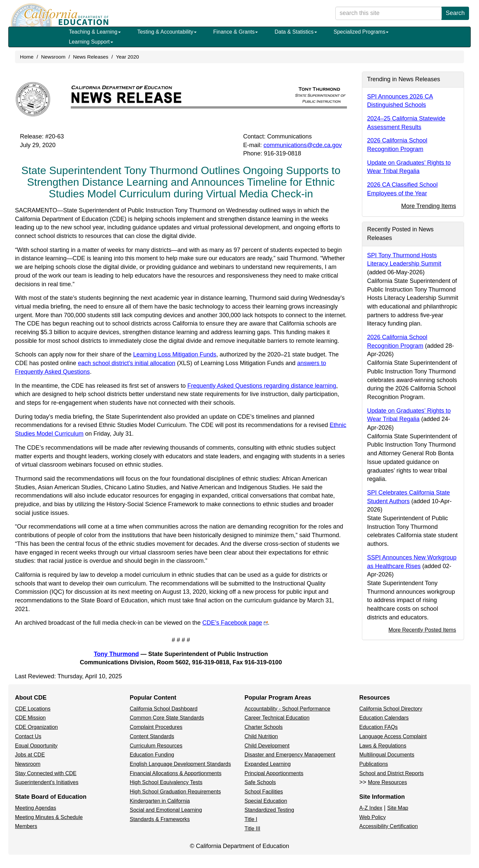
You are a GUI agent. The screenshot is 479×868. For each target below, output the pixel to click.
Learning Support (91, 42)
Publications (374, 764)
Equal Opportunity (36, 746)
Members (26, 826)
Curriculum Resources (156, 746)
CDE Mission (30, 718)
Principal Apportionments (274, 773)
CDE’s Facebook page (235, 623)
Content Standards (152, 736)
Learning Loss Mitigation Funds (175, 354)
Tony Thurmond (116, 654)
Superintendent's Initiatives (47, 782)
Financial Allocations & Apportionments (176, 773)
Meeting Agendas (36, 808)
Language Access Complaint (393, 736)
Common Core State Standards (167, 718)
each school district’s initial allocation (135, 363)
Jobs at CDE (30, 755)
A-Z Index (371, 808)
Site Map (398, 808)
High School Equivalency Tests (166, 782)
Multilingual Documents (387, 755)
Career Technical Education (277, 718)
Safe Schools (260, 782)
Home (27, 57)
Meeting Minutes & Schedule (49, 817)
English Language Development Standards (180, 764)
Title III (252, 829)
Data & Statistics (296, 32)
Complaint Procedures (156, 727)
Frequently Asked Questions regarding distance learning (262, 386)
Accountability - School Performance (287, 709)
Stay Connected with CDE (46, 773)
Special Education (266, 801)
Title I (251, 819)
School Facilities (264, 792)
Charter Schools (264, 727)
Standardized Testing (269, 810)
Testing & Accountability (167, 32)
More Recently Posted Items (422, 630)
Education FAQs (379, 727)
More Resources (387, 782)
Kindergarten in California (160, 801)
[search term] (389, 13)
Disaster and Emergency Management (290, 755)
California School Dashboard (164, 709)
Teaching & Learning (95, 32)
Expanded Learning (268, 764)
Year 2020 (127, 57)
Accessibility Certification (389, 826)
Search (455, 13)
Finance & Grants (236, 32)
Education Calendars (384, 718)
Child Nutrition (261, 736)
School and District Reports (392, 773)
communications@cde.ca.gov (303, 145)
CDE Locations (33, 709)
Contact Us (28, 736)
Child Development (267, 746)
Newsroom (53, 57)
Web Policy (373, 817)
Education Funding (152, 755)
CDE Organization (36, 727)
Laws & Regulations (383, 746)
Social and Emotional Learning (166, 810)
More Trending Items (429, 206)
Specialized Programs (361, 32)
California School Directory (391, 709)
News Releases (90, 57)
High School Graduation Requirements (175, 792)
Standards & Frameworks (160, 819)
